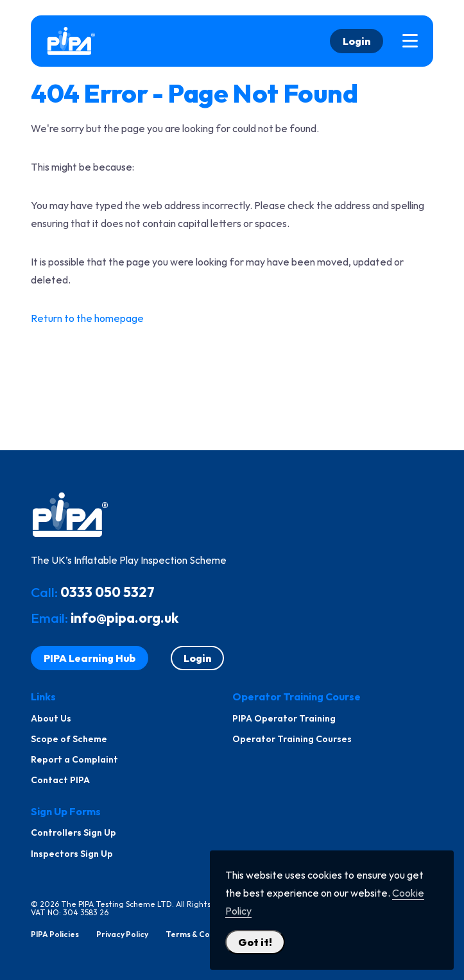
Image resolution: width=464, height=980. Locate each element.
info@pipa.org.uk (125, 618)
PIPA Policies (55, 934)
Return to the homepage (87, 318)
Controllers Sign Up (73, 832)
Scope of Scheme (69, 739)
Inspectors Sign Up (72, 854)
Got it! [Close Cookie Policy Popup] (255, 942)
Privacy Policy (122, 934)
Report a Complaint (74, 759)
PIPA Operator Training (284, 718)
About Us (51, 718)
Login (357, 41)
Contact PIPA (60, 780)
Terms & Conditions (203, 934)
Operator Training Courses (292, 739)
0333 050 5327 (107, 592)
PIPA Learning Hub (90, 658)
